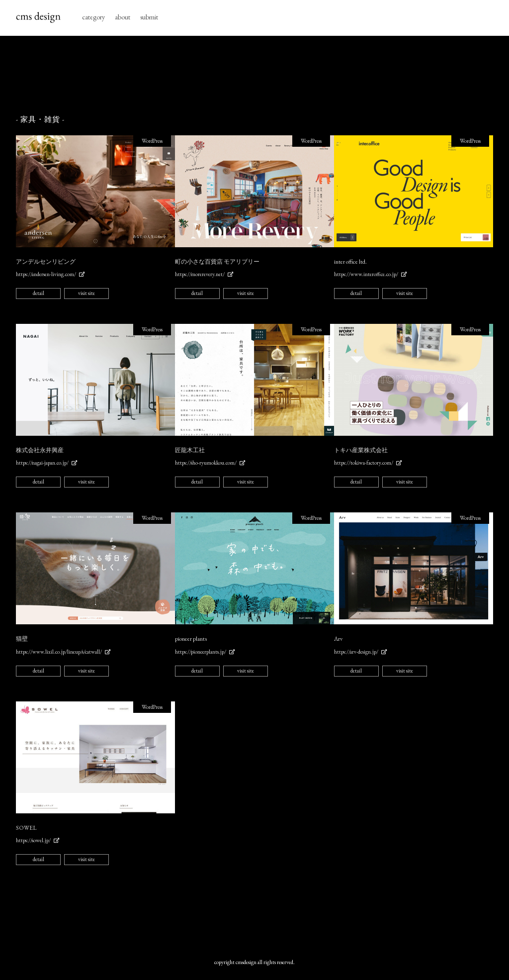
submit (149, 17)
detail (39, 293)
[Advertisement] (254, 76)
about (123, 17)
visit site (86, 293)
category (93, 17)
